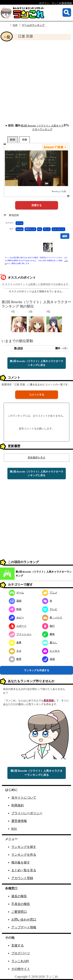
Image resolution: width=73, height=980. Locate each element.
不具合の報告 (21, 904)
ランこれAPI (20, 961)
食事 (15, 642)
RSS (14, 829)
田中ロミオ (30, 229)
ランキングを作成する (37, 670)
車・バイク (52, 618)
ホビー (16, 618)
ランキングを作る (24, 855)
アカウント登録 (22, 878)
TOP (15, 25)
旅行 (48, 626)
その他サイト (21, 969)
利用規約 (18, 805)
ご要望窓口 (19, 912)
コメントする (37, 395)
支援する (18, 945)
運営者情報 (19, 821)
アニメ (47, 229)
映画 (15, 609)
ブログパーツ (21, 953)
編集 (65, 236)
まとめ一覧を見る (24, 870)
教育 (15, 659)
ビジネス (51, 651)
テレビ (50, 609)
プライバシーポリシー (27, 813)
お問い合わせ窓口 (24, 920)
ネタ (15, 651)
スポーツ (18, 626)
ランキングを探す (24, 847)
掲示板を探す (21, 862)
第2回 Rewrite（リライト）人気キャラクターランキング (44, 574)
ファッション (20, 634)
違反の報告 (19, 896)
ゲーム (19, 223)
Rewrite (20, 229)
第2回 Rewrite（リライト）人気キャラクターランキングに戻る (36, 363)
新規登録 (49, 701)
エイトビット (58, 229)
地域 (48, 659)
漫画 (15, 601)
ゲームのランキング (33, 25)
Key (40, 229)
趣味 (48, 634)
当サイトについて (24, 798)
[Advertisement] (36, 82)
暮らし (50, 642)
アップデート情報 (24, 927)
